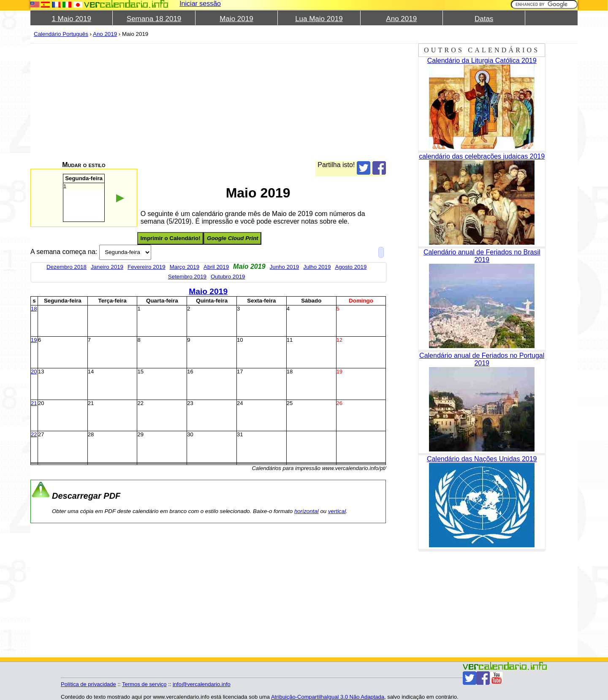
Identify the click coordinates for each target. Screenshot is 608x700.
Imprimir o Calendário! (170, 238)
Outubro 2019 (228, 277)
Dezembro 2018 (66, 267)
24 (240, 403)
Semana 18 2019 (154, 19)
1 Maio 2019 (71, 19)
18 (34, 309)
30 (190, 434)
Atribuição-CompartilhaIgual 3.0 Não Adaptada (328, 697)
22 (140, 403)
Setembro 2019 (187, 277)
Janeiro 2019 (107, 267)
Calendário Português (61, 34)
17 (240, 372)
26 (339, 403)
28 (91, 434)
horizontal (307, 511)
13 (41, 372)
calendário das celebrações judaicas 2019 (482, 156)
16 (190, 372)
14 (91, 372)
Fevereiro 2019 (147, 267)
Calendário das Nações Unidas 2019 (482, 459)
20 (34, 372)
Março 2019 (185, 267)
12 (339, 340)
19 (34, 340)
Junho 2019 (285, 267)
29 (140, 434)
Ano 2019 (401, 19)
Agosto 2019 (351, 267)
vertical (337, 511)
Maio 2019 (236, 19)
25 (290, 403)
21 (34, 403)
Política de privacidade (88, 684)
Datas (484, 19)
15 (140, 372)
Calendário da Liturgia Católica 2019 (482, 61)
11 (290, 340)
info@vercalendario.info (202, 684)
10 (240, 340)
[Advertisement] (208, 102)
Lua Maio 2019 (319, 19)
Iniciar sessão (200, 4)
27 (41, 434)
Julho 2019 (317, 267)
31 (240, 434)
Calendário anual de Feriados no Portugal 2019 (482, 359)
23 (190, 403)
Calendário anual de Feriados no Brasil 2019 (482, 256)
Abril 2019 (216, 267)
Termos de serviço (144, 684)
